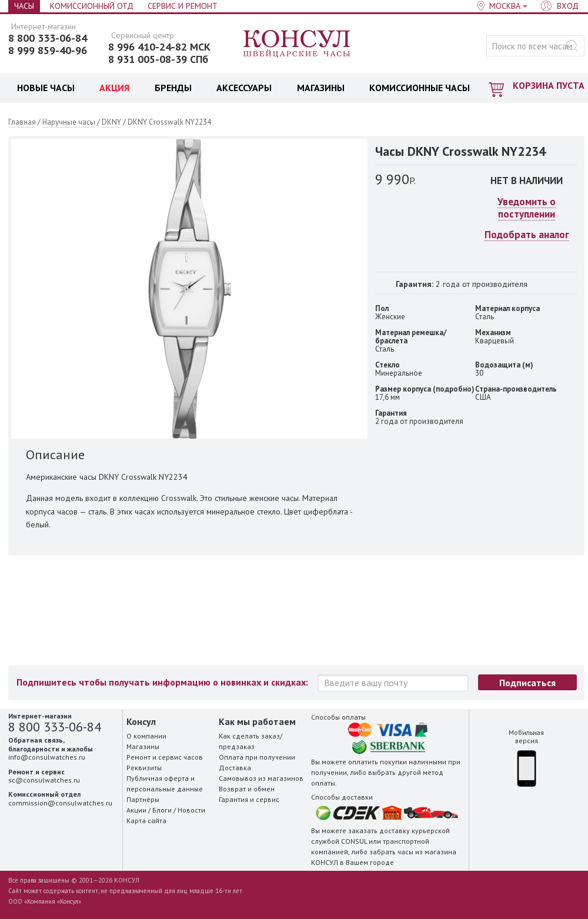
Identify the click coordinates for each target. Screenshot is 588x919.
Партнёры (143, 799)
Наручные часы (69, 122)
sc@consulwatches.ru (44, 780)
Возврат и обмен (247, 789)
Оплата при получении (257, 757)
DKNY (111, 122)
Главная (22, 122)
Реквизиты (144, 768)
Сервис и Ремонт (183, 6)
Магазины (143, 746)
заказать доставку (379, 831)
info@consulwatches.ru (47, 757)
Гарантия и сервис (249, 799)
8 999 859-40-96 (48, 51)
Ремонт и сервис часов (165, 757)
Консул (297, 44)
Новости (191, 810)
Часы (24, 6)
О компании (146, 736)
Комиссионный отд (92, 6)
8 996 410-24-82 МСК (159, 47)
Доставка (235, 768)
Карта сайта (146, 821)
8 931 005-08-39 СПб (158, 59)
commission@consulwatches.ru (60, 803)
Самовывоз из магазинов (261, 778)
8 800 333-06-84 (48, 38)
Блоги (162, 810)
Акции (136, 810)
